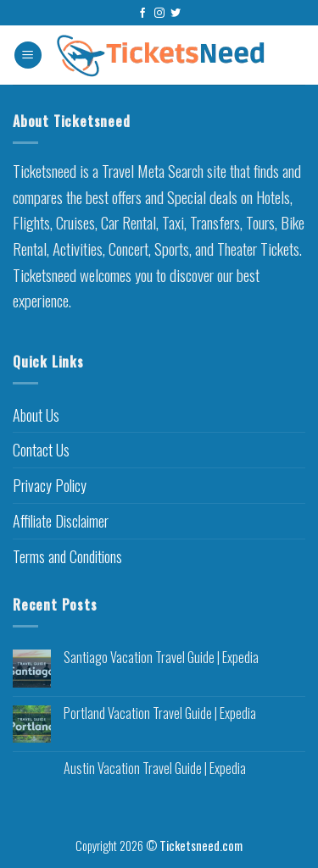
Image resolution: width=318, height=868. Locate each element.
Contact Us (41, 450)
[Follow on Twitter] (176, 14)
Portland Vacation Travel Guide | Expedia (160, 713)
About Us (36, 415)
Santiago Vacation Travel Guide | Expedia (161, 658)
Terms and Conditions (67, 556)
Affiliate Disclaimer (61, 521)
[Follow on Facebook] (142, 14)
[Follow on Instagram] (159, 14)
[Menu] (28, 55)
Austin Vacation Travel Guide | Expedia (155, 768)
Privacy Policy (50, 485)
